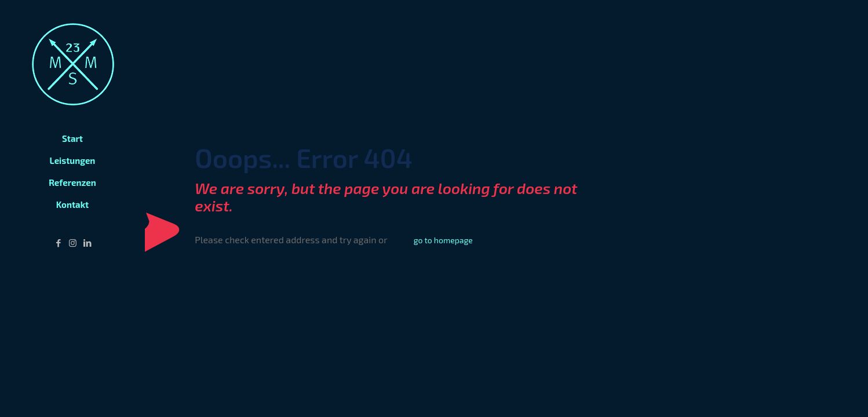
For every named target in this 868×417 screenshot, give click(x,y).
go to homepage (443, 240)
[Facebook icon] (58, 243)
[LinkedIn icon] (87, 243)
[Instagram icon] (73, 243)
